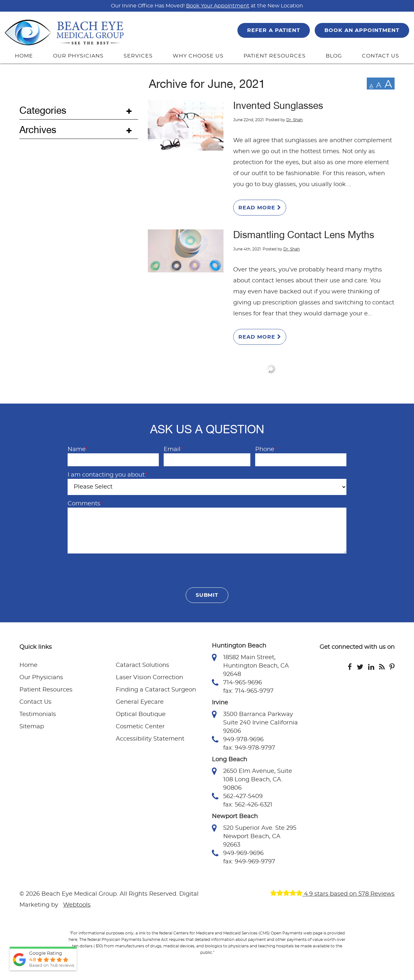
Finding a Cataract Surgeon (156, 690)
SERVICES (138, 56)
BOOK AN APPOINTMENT (362, 30)
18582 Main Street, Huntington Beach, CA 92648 (250, 665)
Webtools (77, 905)
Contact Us (35, 702)
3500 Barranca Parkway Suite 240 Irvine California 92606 (255, 722)
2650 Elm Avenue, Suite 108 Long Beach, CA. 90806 (252, 779)
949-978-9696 (238, 740)
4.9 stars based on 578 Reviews (332, 894)
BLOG (334, 56)
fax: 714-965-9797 (248, 691)
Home (28, 665)
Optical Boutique (141, 714)
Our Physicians (41, 678)
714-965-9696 (237, 683)
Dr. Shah (294, 120)
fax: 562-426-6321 (248, 805)
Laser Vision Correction (149, 678)
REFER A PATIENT (273, 30)
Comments (85, 504)
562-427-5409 (237, 796)
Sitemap (32, 727)
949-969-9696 (238, 853)
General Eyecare (140, 702)
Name (78, 449)
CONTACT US (381, 56)
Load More (271, 369)
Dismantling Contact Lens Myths (304, 235)
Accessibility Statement (150, 739)
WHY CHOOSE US (198, 56)
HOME (24, 56)
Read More (260, 208)
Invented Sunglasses (278, 106)
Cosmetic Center (140, 727)
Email (173, 449)
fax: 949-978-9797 (249, 748)
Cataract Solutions (142, 665)
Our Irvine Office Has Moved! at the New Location (207, 6)
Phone (266, 449)
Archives (38, 130)
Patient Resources (46, 690)
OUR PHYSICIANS (78, 56)
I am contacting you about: (108, 475)
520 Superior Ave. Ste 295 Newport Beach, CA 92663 (254, 836)
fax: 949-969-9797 (249, 862)
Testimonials (38, 714)
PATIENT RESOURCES (274, 56)
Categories (43, 111)
